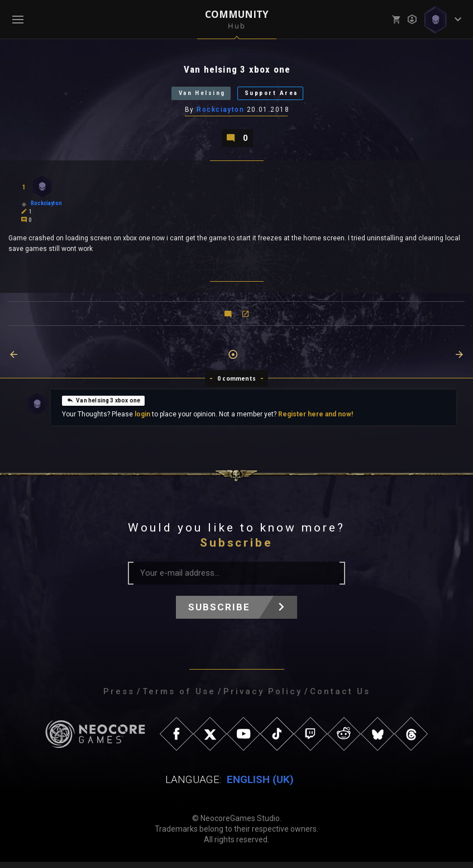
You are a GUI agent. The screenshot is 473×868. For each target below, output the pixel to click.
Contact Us (340, 698)
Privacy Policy (263, 698)
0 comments (236, 385)
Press (119, 698)
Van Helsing (193, 96)
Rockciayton (221, 113)
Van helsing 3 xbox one (103, 406)
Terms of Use (179, 698)
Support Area (281, 96)
